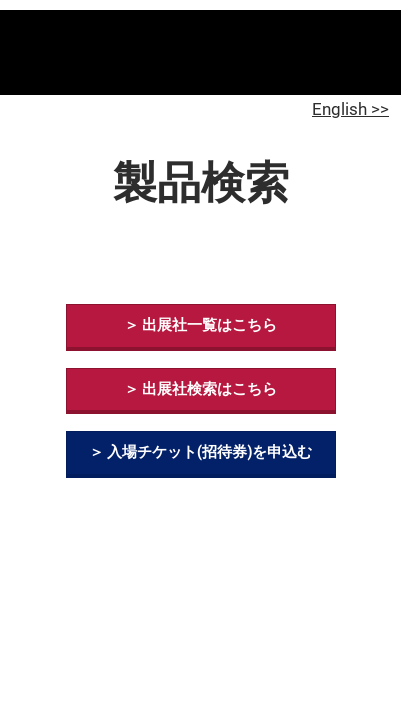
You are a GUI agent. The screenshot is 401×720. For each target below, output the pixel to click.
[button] (201, 326)
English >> (350, 109)
